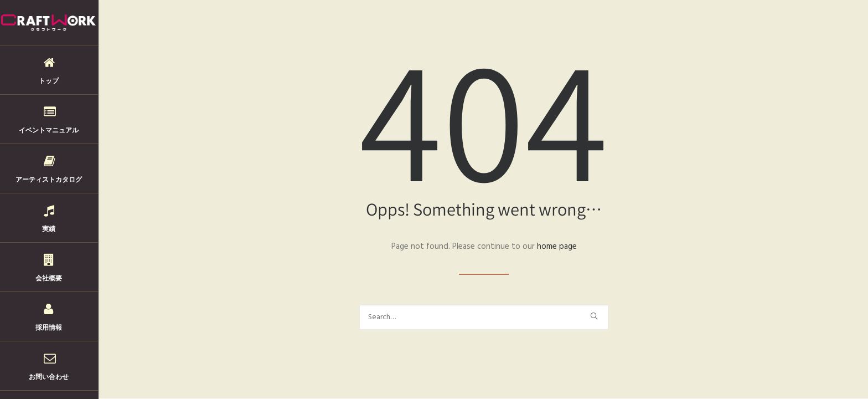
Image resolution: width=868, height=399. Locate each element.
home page (557, 247)
